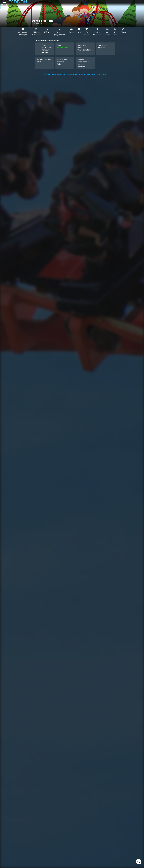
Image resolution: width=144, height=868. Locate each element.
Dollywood (37, 24)
